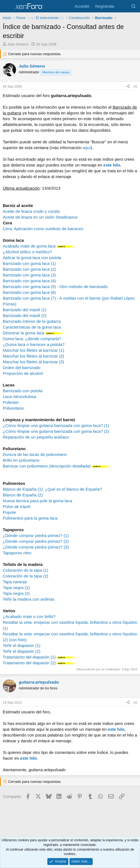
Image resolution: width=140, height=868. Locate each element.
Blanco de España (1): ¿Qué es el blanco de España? (52, 489)
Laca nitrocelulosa (20, 397)
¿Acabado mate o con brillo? (29, 616)
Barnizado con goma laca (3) (29, 275)
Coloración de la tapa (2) (25, 576)
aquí (86, 148)
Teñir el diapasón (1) (22, 645)
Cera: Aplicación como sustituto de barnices (43, 229)
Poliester (11, 402)
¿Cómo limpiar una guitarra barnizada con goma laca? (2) (56, 431)
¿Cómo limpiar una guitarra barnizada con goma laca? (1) (56, 425)
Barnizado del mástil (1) (25, 310)
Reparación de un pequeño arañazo (36, 437)
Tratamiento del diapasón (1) (30, 657)
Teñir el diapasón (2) (22, 651)
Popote (9, 512)
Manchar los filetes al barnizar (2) (33, 356)
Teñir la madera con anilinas (29, 599)
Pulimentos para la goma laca (30, 518)
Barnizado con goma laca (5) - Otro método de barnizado (55, 287)
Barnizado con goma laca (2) (29, 269)
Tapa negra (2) (16, 593)
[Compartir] (128, 87)
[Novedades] (122, 6)
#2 (135, 703)
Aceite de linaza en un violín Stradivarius (40, 217)
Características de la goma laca (32, 327)
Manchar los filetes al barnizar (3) (33, 362)
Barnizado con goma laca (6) (29, 292)
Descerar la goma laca (24, 333)
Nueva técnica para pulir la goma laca (37, 501)
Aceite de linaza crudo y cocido (31, 211)
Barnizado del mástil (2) (25, 315)
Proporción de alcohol (23, 373)
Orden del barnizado (22, 368)
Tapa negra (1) (16, 588)
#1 (135, 87)
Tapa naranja (15, 582)
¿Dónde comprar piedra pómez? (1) (36, 535)
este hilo (112, 165)
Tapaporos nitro (17, 553)
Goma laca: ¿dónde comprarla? (32, 339)
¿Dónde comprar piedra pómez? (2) (36, 541)
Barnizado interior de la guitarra (32, 321)
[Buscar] (133, 6)
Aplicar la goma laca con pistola (32, 258)
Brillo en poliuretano (21, 460)
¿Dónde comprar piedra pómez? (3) (36, 547)
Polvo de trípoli (16, 506)
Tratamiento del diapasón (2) (30, 663)
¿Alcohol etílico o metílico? (27, 252)
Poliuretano (13, 408)
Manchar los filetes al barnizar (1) (33, 350)
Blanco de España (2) (23, 495)
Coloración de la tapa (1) (25, 570)
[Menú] (8, 6)
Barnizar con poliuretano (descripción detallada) (47, 466)
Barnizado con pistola (23, 391)
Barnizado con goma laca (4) (29, 281)
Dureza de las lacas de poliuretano (35, 454)
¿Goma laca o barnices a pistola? (34, 344)
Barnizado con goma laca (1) (29, 263)
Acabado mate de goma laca (29, 246)
